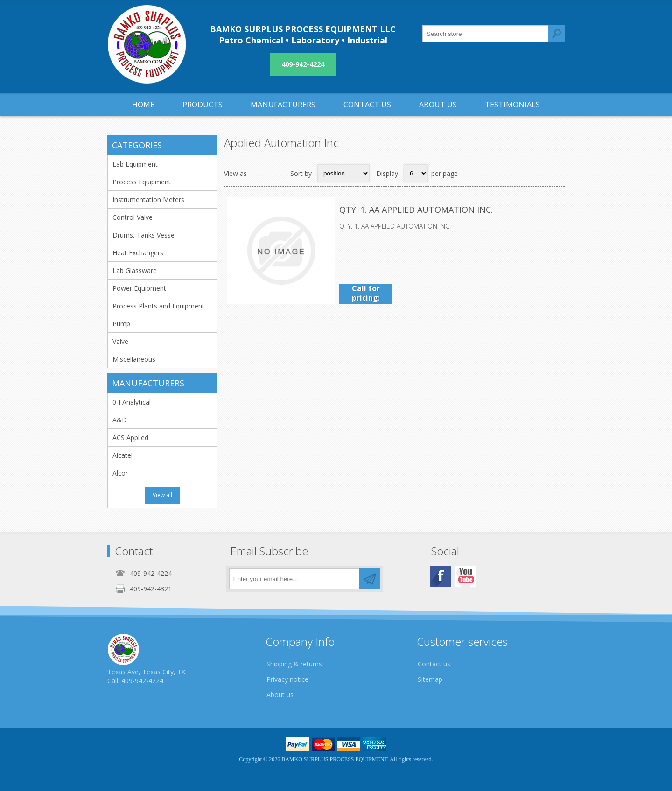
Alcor (120, 473)
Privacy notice (287, 679)
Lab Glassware (135, 270)
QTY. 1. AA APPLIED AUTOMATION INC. (416, 210)
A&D (120, 420)
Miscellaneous (134, 359)
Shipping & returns (294, 664)
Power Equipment (139, 288)
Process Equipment (142, 182)
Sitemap (430, 679)
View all (162, 495)
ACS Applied (130, 437)
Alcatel (122, 455)
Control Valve (133, 217)
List (277, 173)
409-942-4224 (303, 64)
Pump (121, 324)
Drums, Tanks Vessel (144, 235)
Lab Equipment (135, 164)
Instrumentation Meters (148, 199)
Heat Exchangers (138, 253)
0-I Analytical (132, 402)
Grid (259, 173)
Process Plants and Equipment (158, 306)
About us (280, 695)
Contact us (434, 664)
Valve (120, 341)
